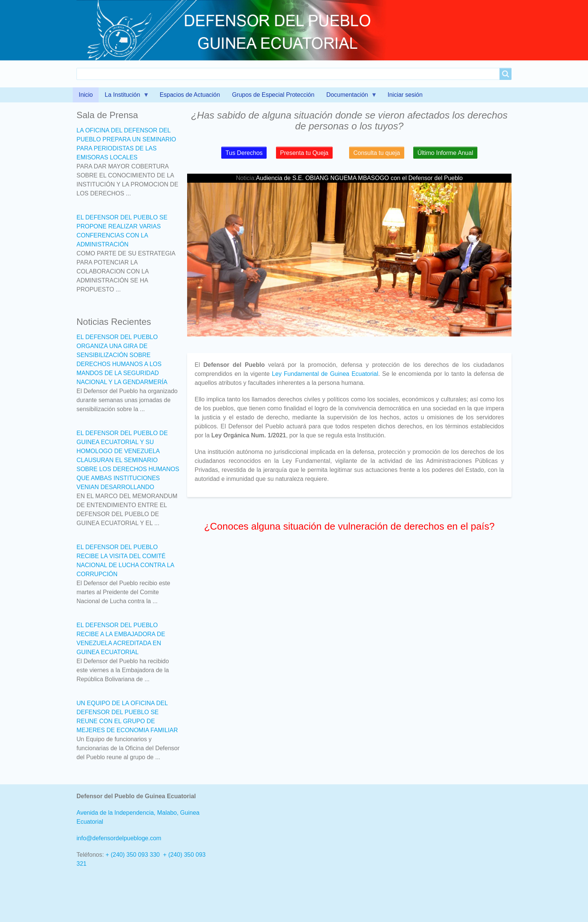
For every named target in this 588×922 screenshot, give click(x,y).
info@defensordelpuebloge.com (119, 838)
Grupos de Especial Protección (273, 95)
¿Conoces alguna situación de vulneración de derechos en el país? (349, 526)
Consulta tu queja (377, 153)
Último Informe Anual (445, 153)
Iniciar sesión (405, 95)
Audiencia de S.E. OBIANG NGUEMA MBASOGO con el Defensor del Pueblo (359, 178)
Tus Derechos (244, 153)
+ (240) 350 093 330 (133, 855)
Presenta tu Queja (304, 153)
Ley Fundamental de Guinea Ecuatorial (325, 374)
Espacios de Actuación (190, 95)
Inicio (86, 95)
